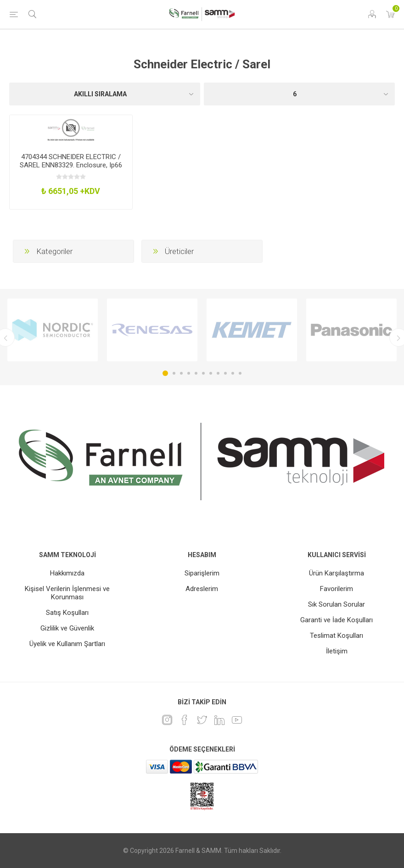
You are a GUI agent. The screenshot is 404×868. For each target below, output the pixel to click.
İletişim (337, 651)
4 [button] (189, 373)
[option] (53, 330)
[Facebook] (185, 720)
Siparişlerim (202, 573)
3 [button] (181, 373)
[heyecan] (202, 720)
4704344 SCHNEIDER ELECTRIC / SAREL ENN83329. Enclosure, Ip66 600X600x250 (71, 165)
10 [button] (233, 373)
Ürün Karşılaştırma (337, 573)
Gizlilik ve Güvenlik (67, 628)
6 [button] (203, 373)
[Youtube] (237, 720)
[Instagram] (167, 720)
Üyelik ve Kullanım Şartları (67, 644)
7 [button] (211, 373)
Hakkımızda (67, 573)
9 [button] (225, 373)
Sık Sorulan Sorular (337, 604)
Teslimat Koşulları (337, 636)
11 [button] (240, 373)
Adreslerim (202, 589)
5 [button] (196, 373)
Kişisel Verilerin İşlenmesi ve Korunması (67, 593)
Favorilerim (337, 589)
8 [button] (218, 373)
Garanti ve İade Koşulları (337, 620)
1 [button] (165, 373)
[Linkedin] (219, 720)
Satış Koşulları (67, 613)
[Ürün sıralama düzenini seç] (105, 94)
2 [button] (174, 373)
